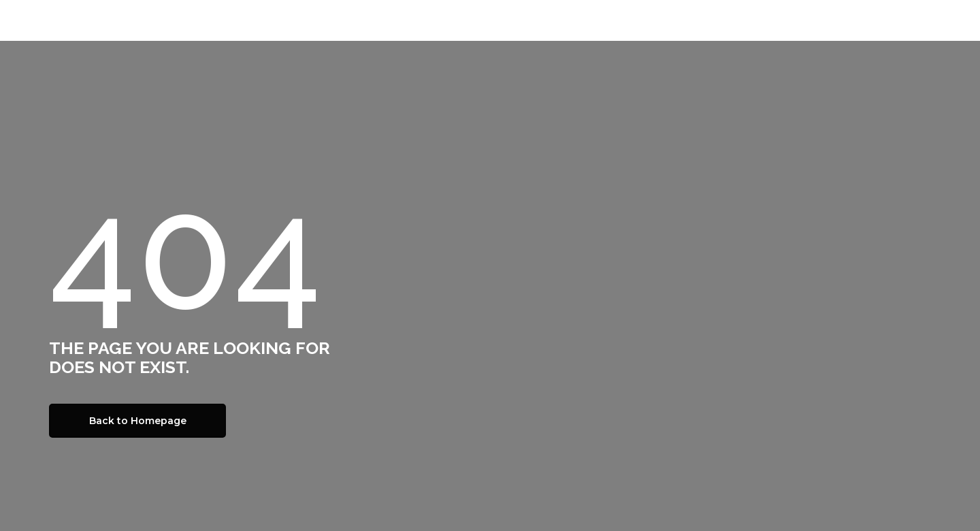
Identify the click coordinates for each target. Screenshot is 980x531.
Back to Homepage (138, 421)
